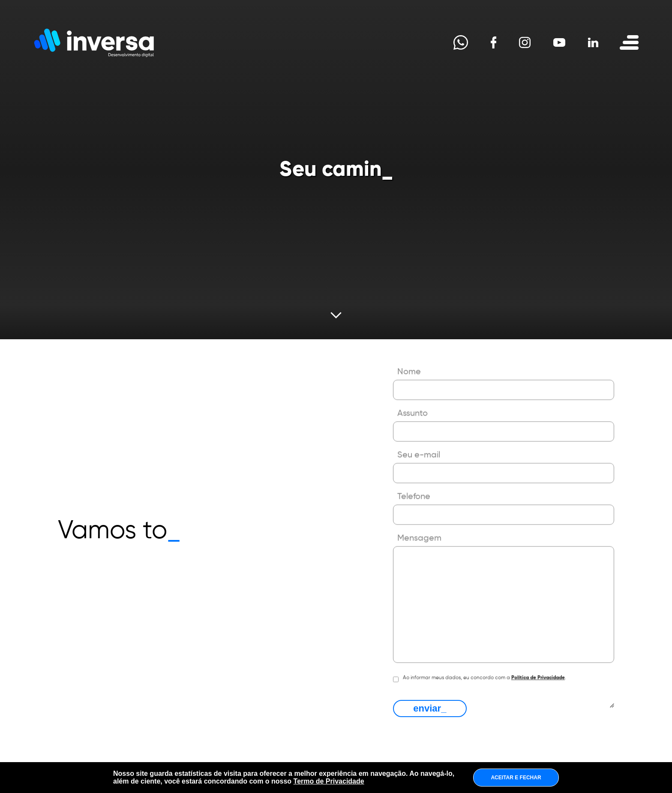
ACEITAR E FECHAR (516, 778)
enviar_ (430, 708)
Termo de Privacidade (329, 781)
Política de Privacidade (538, 666)
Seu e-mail (419, 444)
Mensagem (419, 527)
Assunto (412, 402)
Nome (409, 361)
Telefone (414, 485)
